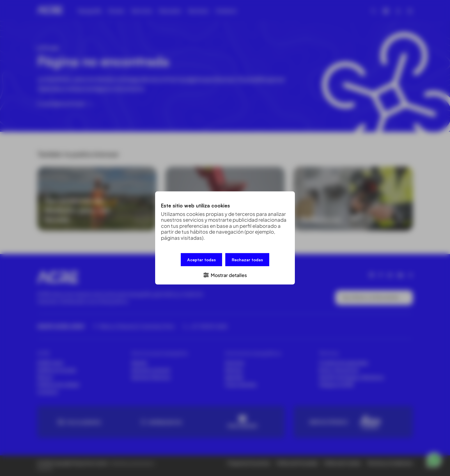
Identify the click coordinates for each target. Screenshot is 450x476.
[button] (225, 275)
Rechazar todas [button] (247, 260)
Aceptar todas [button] (201, 260)
